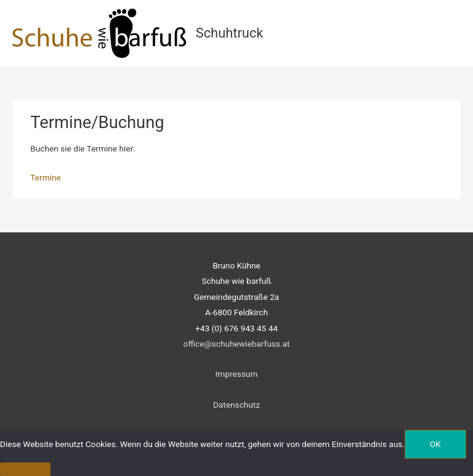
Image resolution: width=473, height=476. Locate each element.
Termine (46, 177)
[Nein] (25, 469)
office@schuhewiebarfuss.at (237, 344)
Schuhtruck (230, 33)
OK (435, 444)
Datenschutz (236, 405)
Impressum (237, 374)
